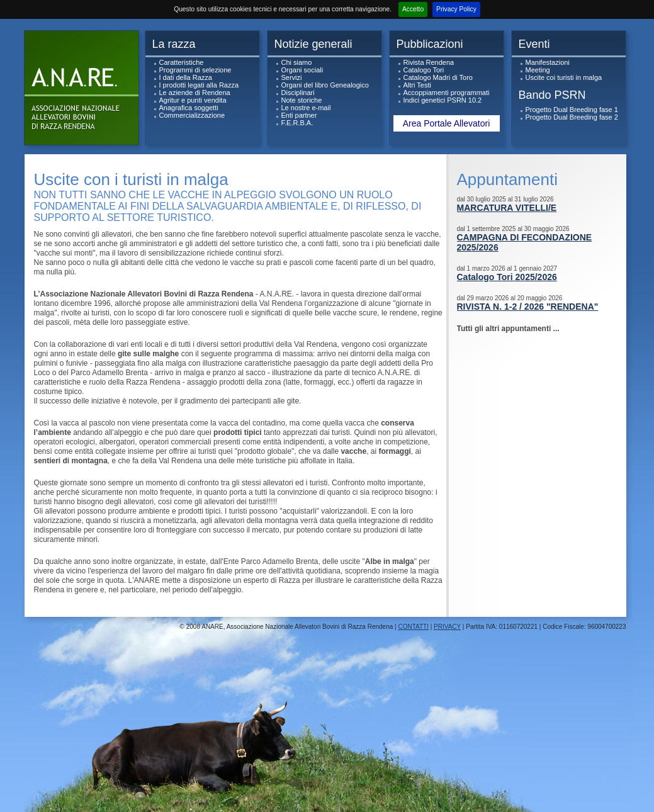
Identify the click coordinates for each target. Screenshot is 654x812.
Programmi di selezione (195, 70)
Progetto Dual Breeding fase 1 (572, 110)
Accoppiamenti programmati (447, 93)
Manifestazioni (548, 62)
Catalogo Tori (424, 70)
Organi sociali (302, 70)
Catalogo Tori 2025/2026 (507, 277)
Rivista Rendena (429, 62)
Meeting (538, 70)
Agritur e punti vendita (193, 100)
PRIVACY (447, 627)
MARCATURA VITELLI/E (507, 208)
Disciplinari (298, 93)
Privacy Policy (456, 9)
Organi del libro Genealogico (325, 85)
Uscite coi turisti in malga (564, 77)
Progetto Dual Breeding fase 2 (572, 117)
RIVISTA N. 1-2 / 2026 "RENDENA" (528, 307)
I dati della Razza (186, 77)
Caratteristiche (182, 62)
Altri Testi (417, 85)
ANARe (84, 91)
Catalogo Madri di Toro (438, 77)
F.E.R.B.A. (297, 123)
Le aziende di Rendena (195, 93)
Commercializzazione (192, 115)
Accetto (413, 9)
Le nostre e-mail (306, 108)
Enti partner (299, 115)
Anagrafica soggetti (189, 108)
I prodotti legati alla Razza (199, 85)
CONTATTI (413, 627)
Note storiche (302, 100)
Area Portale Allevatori (447, 123)
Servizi (292, 77)
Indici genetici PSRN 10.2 (443, 100)
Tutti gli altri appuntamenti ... (508, 329)
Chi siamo (297, 62)
